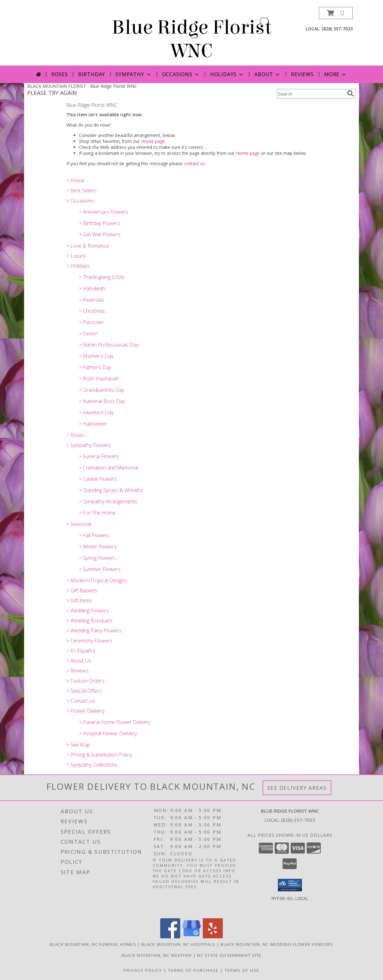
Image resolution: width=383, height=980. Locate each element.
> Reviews (77, 671)
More (336, 74)
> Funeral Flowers (99, 456)
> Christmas (92, 311)
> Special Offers (84, 691)
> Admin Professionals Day (109, 345)
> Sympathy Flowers (89, 445)
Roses (60, 74)
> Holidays (78, 266)
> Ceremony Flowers (89, 641)
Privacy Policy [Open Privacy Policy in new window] (143, 970)
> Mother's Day (96, 356)
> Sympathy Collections (92, 765)
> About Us (79, 661)
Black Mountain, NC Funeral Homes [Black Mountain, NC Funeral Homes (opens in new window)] (93, 944)
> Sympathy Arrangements (108, 501)
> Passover (91, 322)
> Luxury (76, 256)
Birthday (92, 74)
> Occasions (80, 201)
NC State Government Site (229, 955)
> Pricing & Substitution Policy (99, 755)
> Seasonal (79, 524)
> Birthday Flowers (100, 223)
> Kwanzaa (91, 300)
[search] (350, 93)
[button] (336, 13)
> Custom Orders (85, 681)
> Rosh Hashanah (99, 379)
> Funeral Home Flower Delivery (115, 722)
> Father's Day (95, 367)
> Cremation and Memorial (109, 468)
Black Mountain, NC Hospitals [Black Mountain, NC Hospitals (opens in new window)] (178, 944)
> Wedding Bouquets (89, 621)
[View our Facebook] (170, 937)
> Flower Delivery (85, 711)
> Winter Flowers (98, 547)
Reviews (302, 74)
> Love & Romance (88, 246)
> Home (75, 181)
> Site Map (78, 745)
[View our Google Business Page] (191, 937)
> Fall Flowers (94, 535)
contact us (194, 163)
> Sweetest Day (96, 412)
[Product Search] (311, 94)
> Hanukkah (92, 288)
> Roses (75, 435)
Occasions (181, 74)
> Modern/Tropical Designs (97, 580)
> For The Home (97, 513)
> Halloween (93, 424)
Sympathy (133, 74)
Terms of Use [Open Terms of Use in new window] (242, 970)
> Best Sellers (82, 191)
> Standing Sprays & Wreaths (111, 490)
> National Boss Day (102, 401)
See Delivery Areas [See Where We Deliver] (297, 788)
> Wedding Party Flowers (94, 631)
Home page (153, 141)
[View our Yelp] (213, 937)
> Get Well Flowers (100, 234)
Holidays (227, 74)
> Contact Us (81, 701)
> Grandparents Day (102, 390)
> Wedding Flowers (87, 611)
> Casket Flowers (98, 479)
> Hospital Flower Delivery (108, 733)
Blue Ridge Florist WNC (191, 39)
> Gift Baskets (82, 590)
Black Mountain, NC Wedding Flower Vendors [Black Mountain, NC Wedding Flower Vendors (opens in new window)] (277, 944)
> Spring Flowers (97, 558)
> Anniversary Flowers (103, 212)
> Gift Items (79, 600)
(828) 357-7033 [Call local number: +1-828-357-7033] (337, 29)
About (268, 74)
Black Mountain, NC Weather (157, 955)
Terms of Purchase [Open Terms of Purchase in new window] (193, 970)
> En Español (81, 651)
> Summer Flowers (100, 569)
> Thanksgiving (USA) (102, 277)
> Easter (88, 333)
